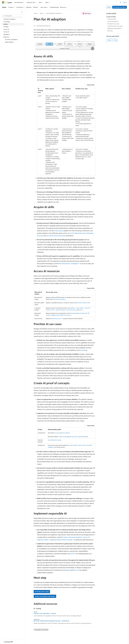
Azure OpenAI (66, 433)
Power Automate (60, 310)
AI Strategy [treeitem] (7, 22)
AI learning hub (59, 231)
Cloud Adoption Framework (54, 13)
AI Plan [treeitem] (6, 24)
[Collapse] (22, 12)
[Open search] (121, 2)
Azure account (57, 318)
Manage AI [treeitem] (7, 34)
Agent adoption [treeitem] (9, 42)
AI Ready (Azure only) (42, 592)
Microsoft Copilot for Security (62, 315)
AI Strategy (84, 350)
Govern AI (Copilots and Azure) (45, 596)
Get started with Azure (120, 7)
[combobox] (12, 16)
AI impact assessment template (72, 537)
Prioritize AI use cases (113, 24)
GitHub (72, 308)
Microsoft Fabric (71, 310)
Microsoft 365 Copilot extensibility (79, 437)
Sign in (125, 2)
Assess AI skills (112, 17)
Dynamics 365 (50, 310)
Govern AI (73, 554)
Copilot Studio (63, 437)
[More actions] (94, 13)
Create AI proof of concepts (115, 26)
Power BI (87, 308)
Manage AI (67, 570)
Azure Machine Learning (55, 440)
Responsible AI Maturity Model (63, 540)
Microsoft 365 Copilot (59, 299)
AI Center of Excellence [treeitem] (11, 39)
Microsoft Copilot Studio (83, 303)
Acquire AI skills (112, 19)
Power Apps (80, 308)
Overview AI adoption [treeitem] (10, 19)
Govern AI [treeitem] (6, 29)
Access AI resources (113, 21)
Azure (42, 13)
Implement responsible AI (114, 28)
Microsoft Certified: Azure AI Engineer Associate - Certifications (51, 621)
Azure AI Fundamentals (75, 233)
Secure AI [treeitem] (6, 32)
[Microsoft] (3, 2)
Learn (36, 13)
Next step (110, 31)
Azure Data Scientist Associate (56, 236)
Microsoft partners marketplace (68, 263)
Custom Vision (82, 445)
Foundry (57, 433)
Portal (109, 7)
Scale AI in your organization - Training (45, 613)
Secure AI (77, 570)
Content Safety (73, 445)
